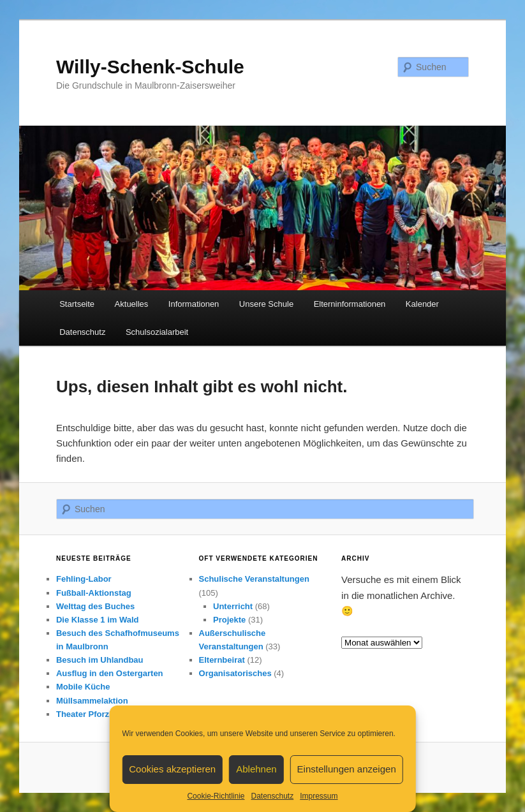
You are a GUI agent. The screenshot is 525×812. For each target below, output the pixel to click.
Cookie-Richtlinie (216, 796)
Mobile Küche (83, 687)
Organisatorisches (235, 673)
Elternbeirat (222, 660)
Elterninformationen (350, 304)
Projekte (229, 620)
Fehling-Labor (84, 579)
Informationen (194, 304)
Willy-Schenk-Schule (150, 67)
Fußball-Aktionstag (94, 593)
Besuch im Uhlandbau (100, 660)
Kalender (422, 304)
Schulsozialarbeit (157, 332)
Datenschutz (272, 796)
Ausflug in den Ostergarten (110, 673)
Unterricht (233, 606)
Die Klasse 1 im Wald (98, 620)
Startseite (77, 304)
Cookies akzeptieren (172, 769)
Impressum (319, 796)
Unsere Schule (266, 304)
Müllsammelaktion (92, 701)
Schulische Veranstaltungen (254, 579)
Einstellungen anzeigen (347, 769)
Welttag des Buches (95, 606)
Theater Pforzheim (92, 714)
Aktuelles (132, 304)
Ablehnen (256, 769)
